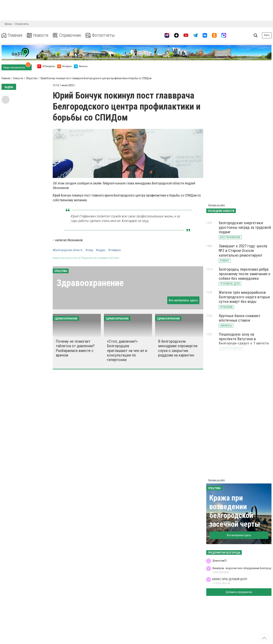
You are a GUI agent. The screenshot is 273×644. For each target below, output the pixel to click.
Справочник (67, 35)
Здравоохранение (90, 283)
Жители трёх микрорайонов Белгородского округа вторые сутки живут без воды (244, 297)
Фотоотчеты (100, 35)
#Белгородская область (68, 250)
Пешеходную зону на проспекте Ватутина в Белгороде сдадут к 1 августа (244, 339)
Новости (38, 35)
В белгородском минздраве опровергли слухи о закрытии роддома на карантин (178, 348)
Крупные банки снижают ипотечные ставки (240, 318)
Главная (12, 35)
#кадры (101, 250)
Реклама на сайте (217, 205)
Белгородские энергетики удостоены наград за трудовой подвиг (245, 227)
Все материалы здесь (183, 300)
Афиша (8, 24)
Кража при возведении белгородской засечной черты (235, 511)
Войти (267, 35)
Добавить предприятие (239, 592)
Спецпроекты (21, 24)
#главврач (115, 250)
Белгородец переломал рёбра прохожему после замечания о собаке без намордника (245, 274)
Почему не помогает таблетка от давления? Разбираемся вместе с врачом (75, 348)
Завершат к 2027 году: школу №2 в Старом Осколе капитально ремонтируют (243, 251)
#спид (89, 250)
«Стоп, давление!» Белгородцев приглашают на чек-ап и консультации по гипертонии (127, 351)
